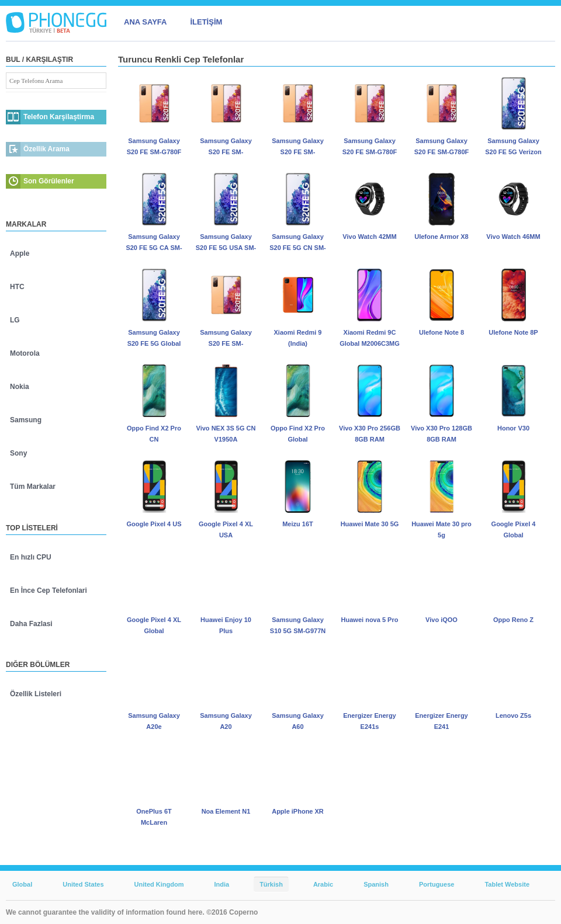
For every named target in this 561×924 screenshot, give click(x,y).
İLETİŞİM (206, 22)
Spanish (376, 884)
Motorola (25, 353)
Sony (18, 453)
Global (22, 884)
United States (83, 884)
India (221, 884)
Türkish (271, 884)
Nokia (20, 387)
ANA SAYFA (145, 22)
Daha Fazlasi (31, 624)
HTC (17, 287)
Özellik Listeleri (36, 694)
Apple (20, 253)
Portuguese (437, 884)
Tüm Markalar (33, 487)
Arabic (323, 884)
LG (15, 320)
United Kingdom (159, 884)
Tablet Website (507, 884)
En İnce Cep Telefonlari (49, 590)
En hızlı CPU (31, 557)
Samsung (26, 420)
